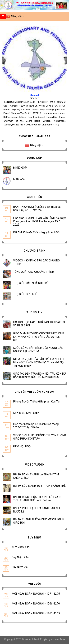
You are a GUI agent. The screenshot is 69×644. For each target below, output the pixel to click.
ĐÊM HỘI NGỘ (22, 446)
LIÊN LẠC (19, 179)
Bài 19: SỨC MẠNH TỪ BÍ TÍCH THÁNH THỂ (39, 486)
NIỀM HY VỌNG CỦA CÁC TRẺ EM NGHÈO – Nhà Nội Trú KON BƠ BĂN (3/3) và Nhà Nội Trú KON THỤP (40, 362)
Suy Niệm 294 (20, 557)
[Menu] (3, 17)
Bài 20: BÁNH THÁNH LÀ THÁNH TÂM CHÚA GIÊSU (36, 476)
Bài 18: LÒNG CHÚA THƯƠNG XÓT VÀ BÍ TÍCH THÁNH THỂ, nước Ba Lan (37, 499)
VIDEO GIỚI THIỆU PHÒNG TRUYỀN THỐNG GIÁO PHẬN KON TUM (40, 437)
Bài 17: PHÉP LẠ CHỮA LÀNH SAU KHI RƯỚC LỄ (37, 510)
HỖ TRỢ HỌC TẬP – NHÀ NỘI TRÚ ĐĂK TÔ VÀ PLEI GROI (39, 324)
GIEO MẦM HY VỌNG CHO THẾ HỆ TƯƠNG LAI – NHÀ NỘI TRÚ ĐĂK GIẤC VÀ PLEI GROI (39, 337)
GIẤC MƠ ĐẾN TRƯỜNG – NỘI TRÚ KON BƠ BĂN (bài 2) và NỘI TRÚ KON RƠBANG (39, 375)
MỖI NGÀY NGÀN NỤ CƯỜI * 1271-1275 (36, 594)
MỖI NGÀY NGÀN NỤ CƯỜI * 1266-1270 (36, 604)
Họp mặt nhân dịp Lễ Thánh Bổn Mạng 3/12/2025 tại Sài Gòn (36, 426)
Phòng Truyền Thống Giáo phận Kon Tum (37, 402)
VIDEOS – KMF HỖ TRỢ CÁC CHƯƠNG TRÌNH (36, 262)
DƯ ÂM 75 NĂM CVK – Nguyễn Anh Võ (36, 232)
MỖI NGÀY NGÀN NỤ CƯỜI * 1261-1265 (36, 613)
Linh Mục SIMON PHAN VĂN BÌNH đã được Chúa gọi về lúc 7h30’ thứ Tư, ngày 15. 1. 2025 (40, 221)
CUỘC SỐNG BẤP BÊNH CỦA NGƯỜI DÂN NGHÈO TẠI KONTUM (38, 349)
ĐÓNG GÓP (20, 168)
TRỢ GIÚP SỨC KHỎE (26, 294)
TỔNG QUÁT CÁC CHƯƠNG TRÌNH (34, 272)
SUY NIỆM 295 (21, 547)
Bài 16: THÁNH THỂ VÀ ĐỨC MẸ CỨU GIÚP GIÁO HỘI (39, 521)
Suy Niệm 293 (20, 567)
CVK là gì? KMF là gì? (26, 413)
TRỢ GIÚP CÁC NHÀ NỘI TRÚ (31, 283)
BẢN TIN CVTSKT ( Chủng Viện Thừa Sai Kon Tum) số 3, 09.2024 (37, 208)
